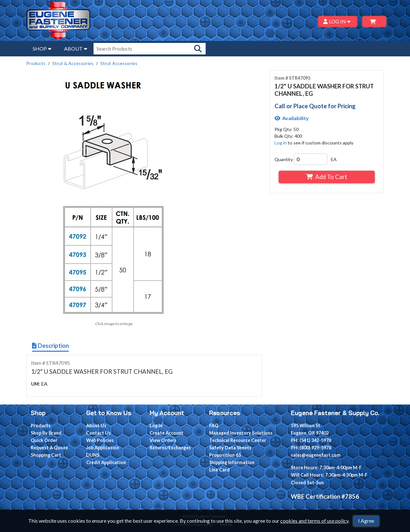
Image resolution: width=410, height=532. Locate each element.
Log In (156, 426)
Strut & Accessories (73, 63)
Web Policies (100, 440)
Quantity (284, 159)
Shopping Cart (46, 455)
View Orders (163, 440)
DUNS (93, 455)
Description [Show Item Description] (50, 346)
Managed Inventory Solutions (241, 433)
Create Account (167, 433)
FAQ (214, 426)
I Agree (366, 521)
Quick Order (44, 440)
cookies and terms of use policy (314, 521)
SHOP (42, 49)
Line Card (219, 470)
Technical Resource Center (238, 440)
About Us (96, 426)
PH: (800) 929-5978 (311, 448)
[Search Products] (198, 49)
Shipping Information (232, 462)
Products (36, 63)
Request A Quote (49, 448)
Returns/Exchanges (170, 448)
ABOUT (76, 49)
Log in (281, 143)
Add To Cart (327, 177)
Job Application (103, 448)
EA (334, 159)
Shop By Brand (46, 433)
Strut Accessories (119, 63)
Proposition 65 (225, 455)
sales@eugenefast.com (316, 455)
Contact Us (98, 433)
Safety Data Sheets (230, 448)
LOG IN (338, 21)
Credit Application (106, 462)
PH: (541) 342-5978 (311, 440)
